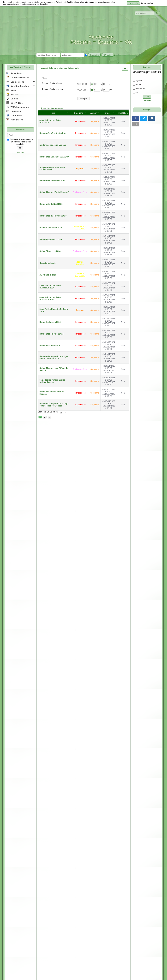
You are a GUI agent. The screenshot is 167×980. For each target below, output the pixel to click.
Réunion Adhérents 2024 (51, 228)
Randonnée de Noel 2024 (51, 346)
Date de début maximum (52, 89)
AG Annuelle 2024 (48, 275)
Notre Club (14, 73)
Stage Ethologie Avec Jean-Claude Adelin (52, 169)
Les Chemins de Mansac (20, 67)
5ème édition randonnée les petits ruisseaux (52, 381)
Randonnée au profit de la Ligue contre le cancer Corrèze (54, 405)
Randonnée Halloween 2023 (52, 180)
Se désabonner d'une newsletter (20, 143)
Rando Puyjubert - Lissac (51, 239)
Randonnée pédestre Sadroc (53, 133)
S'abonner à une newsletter (20, 139)
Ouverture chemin (48, 263)
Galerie (12, 99)
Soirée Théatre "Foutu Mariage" (54, 192)
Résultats (147, 101)
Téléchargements (18, 107)
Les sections (15, 82)
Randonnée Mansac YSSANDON (54, 157)
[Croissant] (68, 113)
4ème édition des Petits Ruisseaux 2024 (50, 287)
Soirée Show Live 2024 (50, 251)
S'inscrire (108, 55)
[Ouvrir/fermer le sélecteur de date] (92, 84)
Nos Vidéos (15, 103)
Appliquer (84, 98)
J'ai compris (133, 3)
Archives (20, 152)
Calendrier (14, 111)
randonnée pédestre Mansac (53, 145)
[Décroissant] (69, 113)
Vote (147, 97)
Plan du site (15, 120)
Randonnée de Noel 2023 (51, 204)
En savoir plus (147, 3)
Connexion (94, 55)
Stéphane (95, 121)
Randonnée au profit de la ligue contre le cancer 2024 (54, 357)
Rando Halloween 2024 (50, 322)
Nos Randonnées (18, 86)
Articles (13, 94)
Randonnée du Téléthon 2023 (53, 216)
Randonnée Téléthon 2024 (52, 334)
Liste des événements (52, 108)
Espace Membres (18, 77)
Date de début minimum (52, 83)
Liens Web (14, 115)
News (11, 90)
